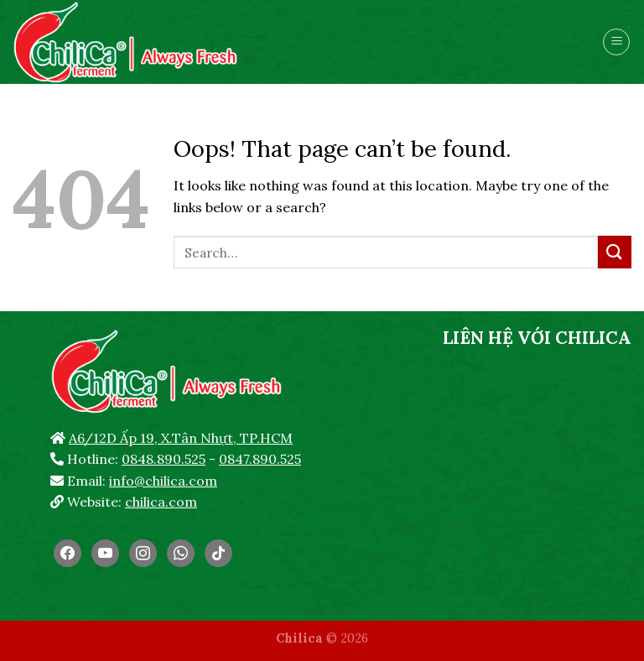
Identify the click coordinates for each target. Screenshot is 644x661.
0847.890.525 (260, 459)
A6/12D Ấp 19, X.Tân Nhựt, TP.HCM (181, 438)
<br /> (537, 482)
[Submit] (615, 252)
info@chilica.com (163, 481)
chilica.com (161, 502)
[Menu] (616, 42)
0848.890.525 (164, 459)
